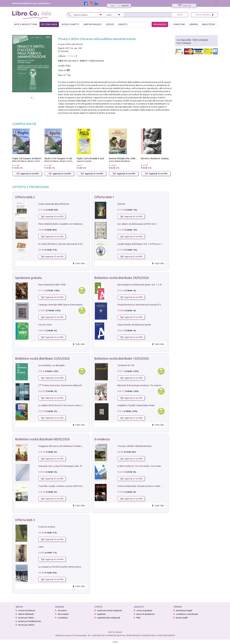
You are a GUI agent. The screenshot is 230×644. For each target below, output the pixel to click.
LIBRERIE (194, 24)
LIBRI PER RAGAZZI (92, 24)
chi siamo (62, 610)
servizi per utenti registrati (109, 610)
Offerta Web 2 (25, 197)
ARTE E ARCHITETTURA (26, 24)
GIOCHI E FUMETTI (70, 24)
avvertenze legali (184, 610)
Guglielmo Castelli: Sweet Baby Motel (136, 405)
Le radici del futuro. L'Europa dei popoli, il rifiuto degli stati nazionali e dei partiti (78, 244)
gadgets (123, 24)
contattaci (63, 618)
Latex (41, 547)
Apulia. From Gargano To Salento (60, 158)
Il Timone (71, 56)
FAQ (138, 618)
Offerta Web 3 (25, 520)
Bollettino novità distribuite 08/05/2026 (42, 439)
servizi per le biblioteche (30, 621)
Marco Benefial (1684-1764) (52, 285)
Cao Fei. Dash (45, 325)
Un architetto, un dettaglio (52, 365)
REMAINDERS (160, 24)
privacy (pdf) (182, 618)
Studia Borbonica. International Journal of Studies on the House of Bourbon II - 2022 (159, 305)
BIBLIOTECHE (209, 24)
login (113, 6)
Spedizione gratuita (28, 278)
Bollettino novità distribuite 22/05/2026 (42, 358)
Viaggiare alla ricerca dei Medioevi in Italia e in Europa (65, 446)
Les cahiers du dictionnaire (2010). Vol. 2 (137, 224)
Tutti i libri (80, 263)
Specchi (121, 204)
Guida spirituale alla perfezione (54, 204)
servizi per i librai (26, 618)
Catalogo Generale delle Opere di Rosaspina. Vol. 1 (64, 305)
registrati (125, 6)
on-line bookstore (27, 610)
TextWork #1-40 (126, 365)
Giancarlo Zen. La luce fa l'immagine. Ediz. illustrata (64, 466)
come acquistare (144, 610)
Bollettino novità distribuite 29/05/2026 (122, 278)
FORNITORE (179, 24)
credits (115, 642)
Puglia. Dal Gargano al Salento (27, 158)
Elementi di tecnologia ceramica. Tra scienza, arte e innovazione (149, 385)
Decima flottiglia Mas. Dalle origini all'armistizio (132, 158)
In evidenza (102, 439)
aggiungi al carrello (27, 173)
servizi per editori (26, 625)
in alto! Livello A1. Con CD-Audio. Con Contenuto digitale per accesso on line (155, 466)
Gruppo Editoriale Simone (70, 44)
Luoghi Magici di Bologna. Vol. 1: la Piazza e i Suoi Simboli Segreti (150, 244)
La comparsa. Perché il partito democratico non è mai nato (67, 567)
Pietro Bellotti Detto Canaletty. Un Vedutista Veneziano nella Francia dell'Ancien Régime (82, 224)
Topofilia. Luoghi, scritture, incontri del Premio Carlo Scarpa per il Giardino (75, 486)
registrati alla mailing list (109, 618)
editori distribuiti (26, 614)
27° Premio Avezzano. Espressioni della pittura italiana (66, 385)
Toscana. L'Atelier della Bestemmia (134, 446)
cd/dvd (110, 24)
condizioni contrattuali (187, 614)
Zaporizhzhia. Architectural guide (134, 325)
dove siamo (63, 614)
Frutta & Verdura (47, 527)
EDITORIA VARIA (49, 24)
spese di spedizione (146, 614)
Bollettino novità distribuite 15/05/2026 (122, 358)
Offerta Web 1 (104, 197)
